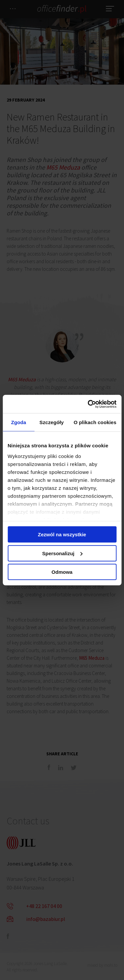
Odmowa (62, 572)
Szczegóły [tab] (51, 422)
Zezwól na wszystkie (62, 534)
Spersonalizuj (62, 553)
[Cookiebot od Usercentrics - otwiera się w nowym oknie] (88, 404)
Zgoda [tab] (19, 422)
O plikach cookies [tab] (95, 422)
